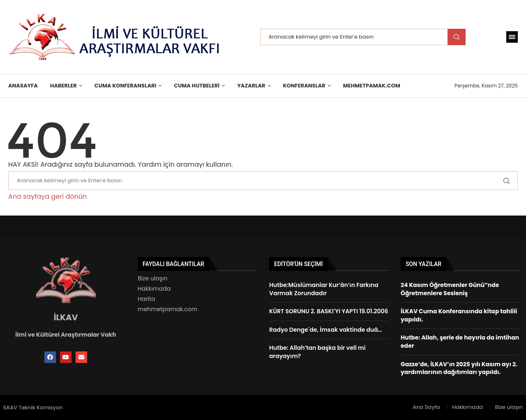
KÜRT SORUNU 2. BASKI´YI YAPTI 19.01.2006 (329, 311)
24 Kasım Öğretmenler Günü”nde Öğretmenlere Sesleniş (450, 289)
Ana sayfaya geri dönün (47, 196)
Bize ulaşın (152, 278)
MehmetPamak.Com (372, 86)
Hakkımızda (154, 289)
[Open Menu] (512, 37)
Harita (146, 299)
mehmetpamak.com (167, 309)
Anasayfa (23, 86)
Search (457, 37)
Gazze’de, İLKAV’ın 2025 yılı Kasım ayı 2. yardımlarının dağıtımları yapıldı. (459, 368)
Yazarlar (251, 86)
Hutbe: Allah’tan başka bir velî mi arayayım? (317, 352)
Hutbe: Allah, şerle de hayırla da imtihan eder (460, 342)
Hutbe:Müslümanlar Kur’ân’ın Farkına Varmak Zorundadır (324, 289)
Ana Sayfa (426, 407)
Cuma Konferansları (125, 86)
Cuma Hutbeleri (197, 86)
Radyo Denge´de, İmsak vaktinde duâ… (326, 330)
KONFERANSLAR (304, 86)
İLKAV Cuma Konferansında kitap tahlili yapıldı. (459, 315)
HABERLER (63, 86)
